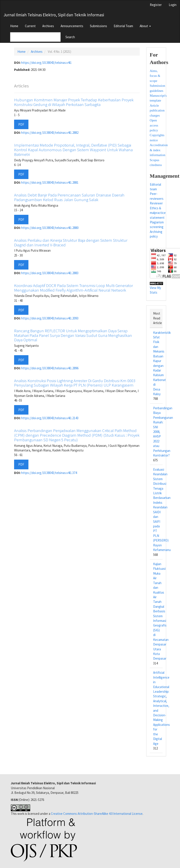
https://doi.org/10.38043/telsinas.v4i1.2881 (50, 182)
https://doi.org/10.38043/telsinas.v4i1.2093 (50, 318)
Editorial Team (123, 26)
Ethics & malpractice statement (158, 213)
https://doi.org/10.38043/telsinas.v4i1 (46, 63)
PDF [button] (21, 124)
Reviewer (156, 203)
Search (70, 37)
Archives (48, 26)
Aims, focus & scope (155, 76)
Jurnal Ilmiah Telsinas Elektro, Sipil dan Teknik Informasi (54, 15)
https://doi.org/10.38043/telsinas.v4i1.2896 (50, 368)
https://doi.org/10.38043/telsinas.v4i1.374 (49, 473)
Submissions (98, 26)
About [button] (145, 26)
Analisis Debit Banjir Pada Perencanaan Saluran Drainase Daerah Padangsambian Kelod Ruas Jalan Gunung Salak (69, 197)
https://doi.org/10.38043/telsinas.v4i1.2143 (50, 418)
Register (156, 5)
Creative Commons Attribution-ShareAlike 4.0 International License (97, 814)
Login (173, 5)
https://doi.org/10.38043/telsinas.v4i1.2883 (50, 273)
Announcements (72, 26)
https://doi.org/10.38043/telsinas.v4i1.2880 (50, 228)
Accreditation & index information (159, 150)
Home (14, 26)
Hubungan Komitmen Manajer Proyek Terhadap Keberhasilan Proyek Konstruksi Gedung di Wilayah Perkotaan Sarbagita (74, 102)
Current (30, 26)
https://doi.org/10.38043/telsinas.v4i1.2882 (50, 133)
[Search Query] (35, 37)
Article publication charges (157, 110)
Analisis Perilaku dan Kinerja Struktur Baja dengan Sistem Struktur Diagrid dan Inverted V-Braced (71, 242)
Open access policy (154, 125)
